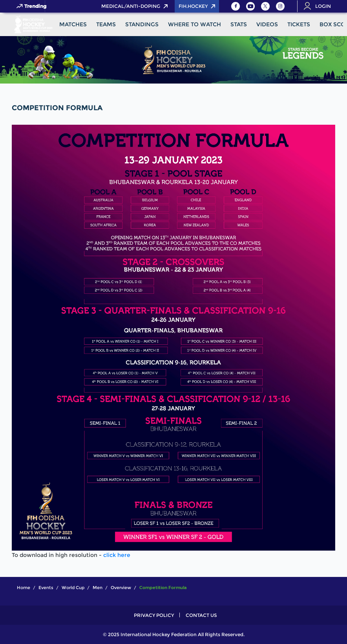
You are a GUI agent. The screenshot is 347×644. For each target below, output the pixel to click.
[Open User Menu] (320, 6)
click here (117, 555)
